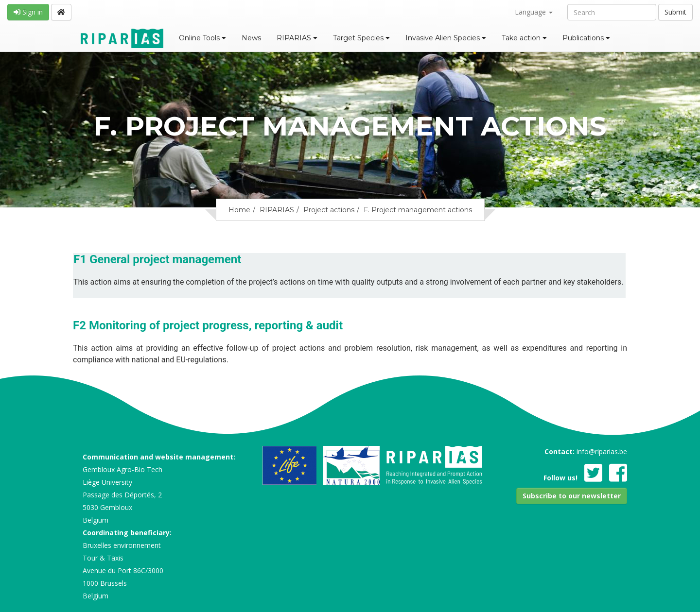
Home (239, 210)
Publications (586, 38)
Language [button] (534, 12)
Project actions (329, 210)
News (251, 38)
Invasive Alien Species (446, 38)
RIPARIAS (297, 38)
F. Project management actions (418, 210)
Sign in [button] (28, 12)
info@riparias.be (602, 451)
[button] (572, 496)
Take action (524, 38)
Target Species (361, 38)
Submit (675, 12)
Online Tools (202, 38)
